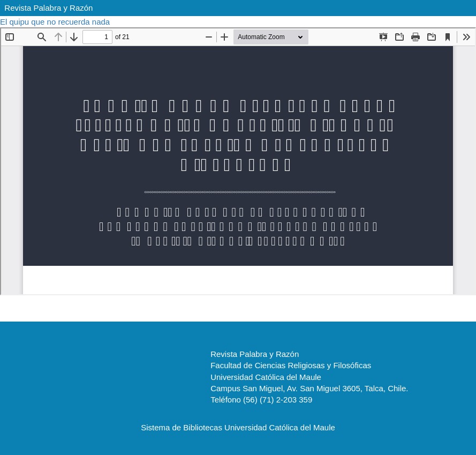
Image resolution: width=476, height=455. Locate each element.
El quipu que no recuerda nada (56, 22)
